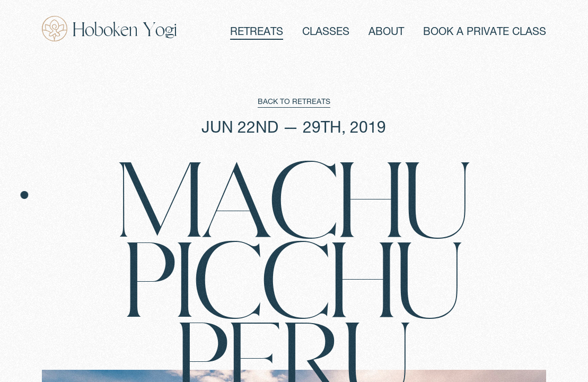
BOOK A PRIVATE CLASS (485, 33)
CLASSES (326, 33)
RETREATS (257, 33)
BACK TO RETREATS (294, 102)
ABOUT (386, 33)
